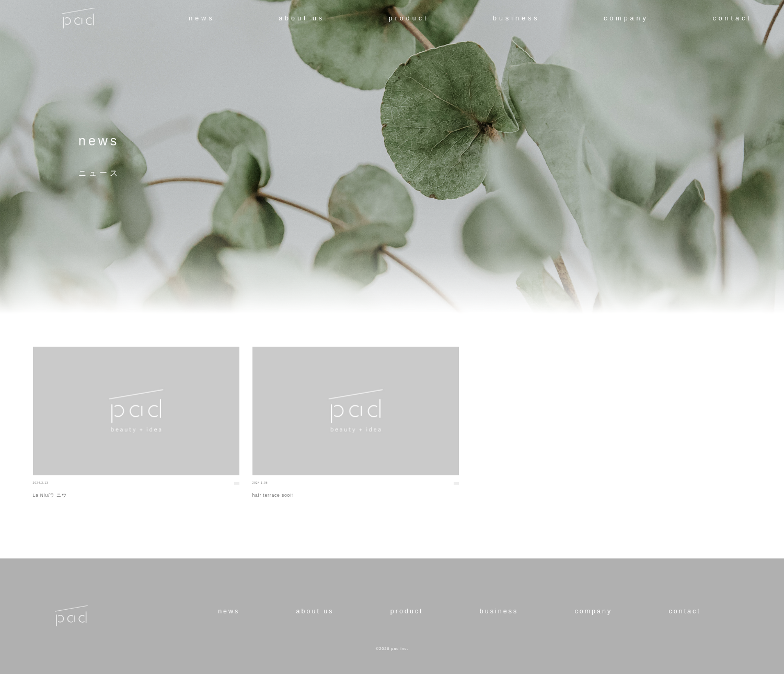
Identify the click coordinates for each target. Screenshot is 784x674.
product (409, 18)
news (201, 18)
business (516, 18)
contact (732, 18)
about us (302, 18)
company (626, 18)
